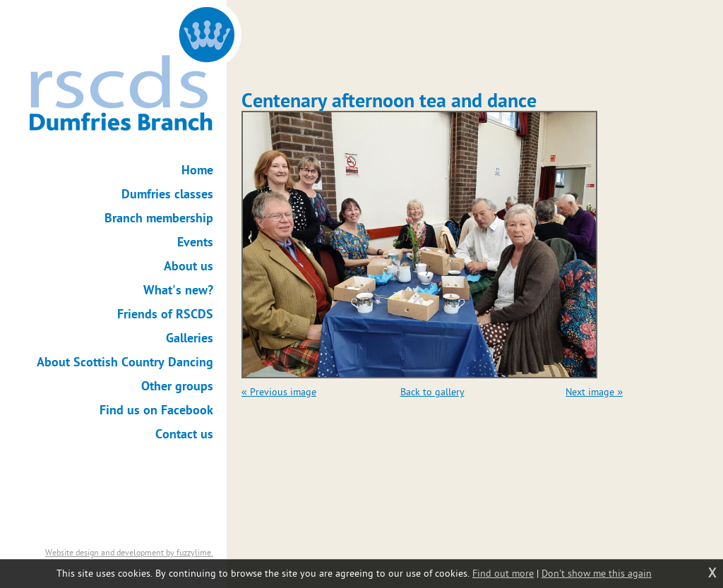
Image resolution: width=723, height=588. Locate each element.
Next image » (594, 392)
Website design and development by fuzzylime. (129, 553)
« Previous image (279, 392)
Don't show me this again (597, 574)
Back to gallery (432, 392)
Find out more (503, 574)
